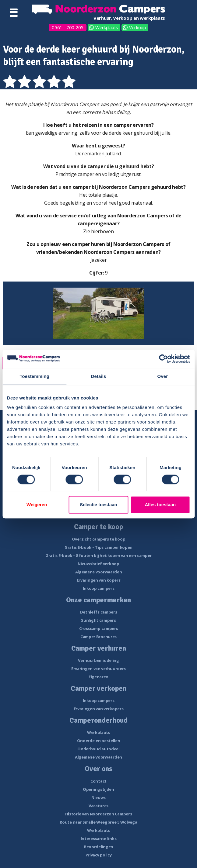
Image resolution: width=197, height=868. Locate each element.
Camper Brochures (98, 637)
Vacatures (98, 806)
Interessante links (99, 839)
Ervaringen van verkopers (99, 709)
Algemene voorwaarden (99, 572)
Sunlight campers (98, 620)
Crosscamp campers (99, 628)
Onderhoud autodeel (98, 749)
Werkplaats (107, 27)
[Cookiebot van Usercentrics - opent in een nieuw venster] (163, 359)
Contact (98, 781)
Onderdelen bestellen (99, 741)
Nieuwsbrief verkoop (98, 564)
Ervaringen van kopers (99, 580)
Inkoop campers (99, 588)
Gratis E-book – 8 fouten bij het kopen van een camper (98, 555)
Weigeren (37, 505)
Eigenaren (98, 677)
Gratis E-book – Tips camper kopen (98, 547)
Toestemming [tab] (34, 376)
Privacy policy (99, 855)
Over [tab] (163, 376)
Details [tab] (99, 376)
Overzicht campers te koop (99, 539)
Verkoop (138, 27)
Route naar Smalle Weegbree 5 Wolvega (98, 822)
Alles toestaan (160, 505)
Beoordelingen (98, 847)
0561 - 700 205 (68, 27)
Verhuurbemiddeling (98, 660)
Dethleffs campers (99, 612)
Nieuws (98, 797)
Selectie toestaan (98, 505)
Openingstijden (98, 789)
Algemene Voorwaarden (98, 757)
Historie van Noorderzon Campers (99, 814)
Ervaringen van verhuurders (98, 669)
